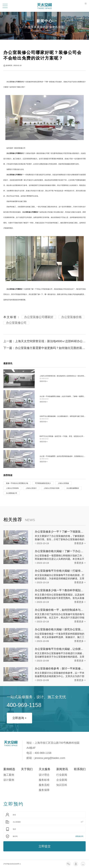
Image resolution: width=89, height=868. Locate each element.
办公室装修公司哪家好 (39, 317)
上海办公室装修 (63, 483)
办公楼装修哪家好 (73, 488)
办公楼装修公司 (12, 493)
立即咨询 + (19, 718)
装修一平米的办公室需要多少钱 (17, 483)
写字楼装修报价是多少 (43, 483)
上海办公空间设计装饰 (52, 488)
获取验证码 (79, 836)
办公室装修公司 (16, 323)
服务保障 (44, 790)
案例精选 (9, 769)
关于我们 (27, 769)
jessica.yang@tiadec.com (50, 758)
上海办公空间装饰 (12, 488)
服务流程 (44, 785)
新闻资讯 (62, 769)
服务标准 (44, 780)
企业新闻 (62, 780)
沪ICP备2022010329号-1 (12, 864)
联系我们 (80, 769)
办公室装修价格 (71, 317)
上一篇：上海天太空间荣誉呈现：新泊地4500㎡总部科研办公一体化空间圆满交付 (44, 341)
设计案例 (9, 780)
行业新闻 (62, 775)
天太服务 (45, 769)
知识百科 (62, 785)
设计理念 (44, 775)
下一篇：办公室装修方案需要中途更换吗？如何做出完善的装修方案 (44, 348)
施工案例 (9, 775)
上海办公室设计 (31, 488)
